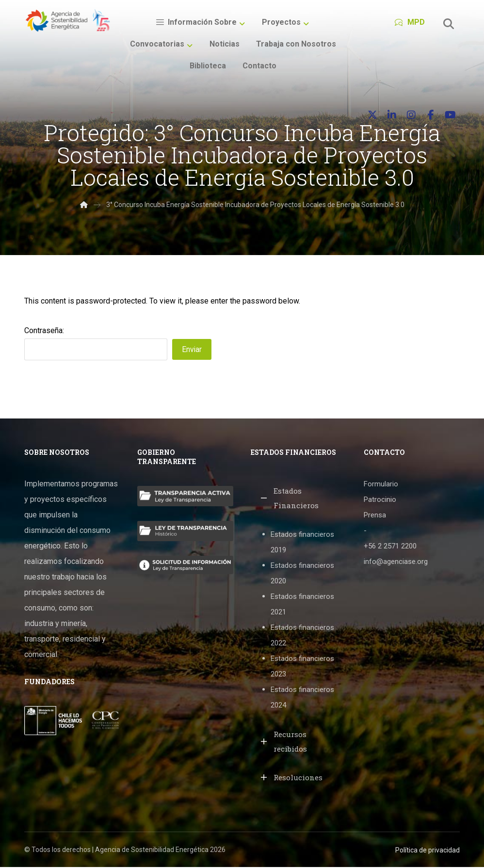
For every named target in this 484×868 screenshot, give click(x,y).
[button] (449, 24)
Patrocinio (380, 501)
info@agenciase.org (396, 563)
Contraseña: (96, 344)
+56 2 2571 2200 (390, 547)
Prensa (375, 516)
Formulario (381, 485)
